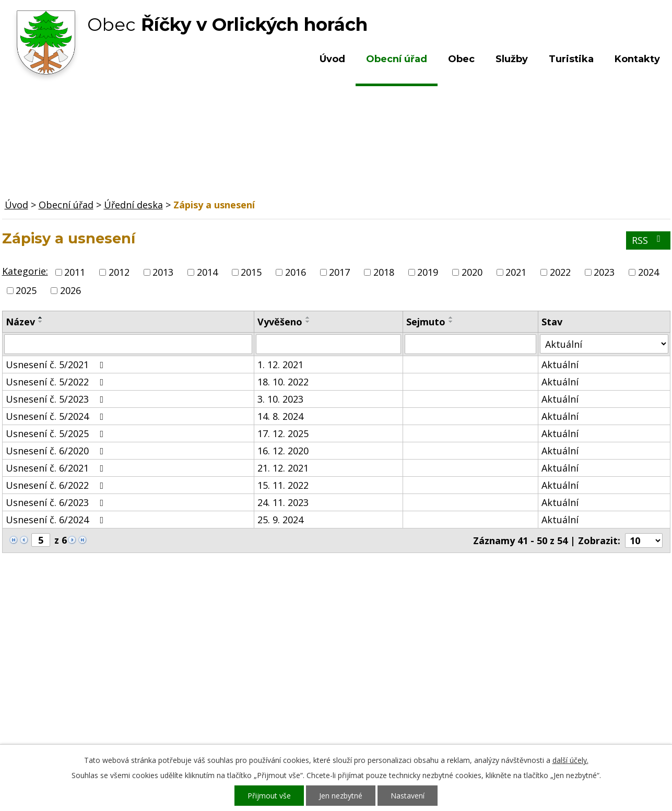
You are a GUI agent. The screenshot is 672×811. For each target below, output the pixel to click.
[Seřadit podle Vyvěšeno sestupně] (308, 322)
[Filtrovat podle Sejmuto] (470, 344)
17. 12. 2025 (283, 433)
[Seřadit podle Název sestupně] (41, 322)
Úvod (332, 59)
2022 (560, 272)
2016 (296, 272)
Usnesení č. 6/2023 (57, 502)
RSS (648, 240)
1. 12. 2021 (280, 365)
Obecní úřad (397, 59)
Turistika (571, 59)
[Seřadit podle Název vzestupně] (41, 318)
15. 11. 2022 (283, 485)
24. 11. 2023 (283, 502)
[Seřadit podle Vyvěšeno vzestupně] (308, 318)
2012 (119, 272)
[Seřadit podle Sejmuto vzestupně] (451, 318)
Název (20, 322)
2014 (207, 272)
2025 (26, 290)
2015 (251, 272)
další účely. (570, 760)
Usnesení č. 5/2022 (57, 382)
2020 (472, 272)
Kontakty (637, 59)
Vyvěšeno (280, 322)
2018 (384, 272)
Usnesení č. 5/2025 (57, 433)
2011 (75, 272)
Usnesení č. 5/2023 (57, 399)
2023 (604, 272)
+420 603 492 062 (266, 673)
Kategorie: (25, 271)
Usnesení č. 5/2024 (57, 416)
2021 (516, 272)
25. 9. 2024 (280, 520)
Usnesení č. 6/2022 (57, 485)
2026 (70, 290)
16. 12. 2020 (283, 451)
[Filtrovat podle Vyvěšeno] (328, 344)
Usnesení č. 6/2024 (57, 520)
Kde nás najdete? (557, 663)
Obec (461, 59)
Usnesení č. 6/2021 (57, 468)
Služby (512, 59)
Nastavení (408, 796)
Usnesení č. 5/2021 (57, 365)
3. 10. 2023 (280, 399)
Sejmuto (426, 322)
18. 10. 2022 (283, 382)
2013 (163, 272)
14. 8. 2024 (280, 416)
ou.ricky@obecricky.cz (312, 703)
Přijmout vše (269, 796)
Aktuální (560, 365)
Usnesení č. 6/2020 (57, 451)
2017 (339, 272)
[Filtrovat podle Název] (128, 344)
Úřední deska (133, 205)
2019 (428, 272)
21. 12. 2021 (283, 468)
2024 (649, 272)
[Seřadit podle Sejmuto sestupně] (451, 322)
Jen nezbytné (341, 796)
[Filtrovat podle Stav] (604, 344)
